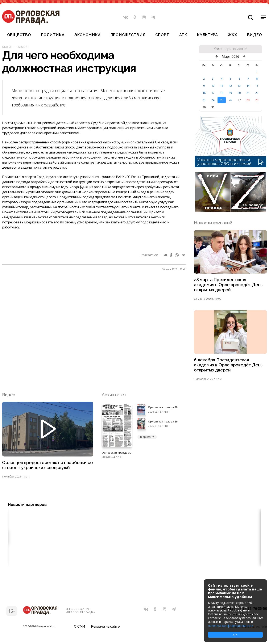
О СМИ (80, 628)
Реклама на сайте (105, 628)
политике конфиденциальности (231, 626)
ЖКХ (232, 35)
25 (222, 100)
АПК (183, 35)
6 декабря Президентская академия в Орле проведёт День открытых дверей (229, 366)
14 (248, 86)
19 (230, 93)
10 (213, 86)
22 (257, 93)
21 (248, 93)
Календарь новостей (230, 49)
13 (239, 86)
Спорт (162, 35)
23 (204, 100)
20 (239, 93)
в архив (147, 438)
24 (213, 100)
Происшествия (128, 35)
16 (204, 93)
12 (230, 86)
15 (257, 86)
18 (222, 93)
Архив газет (114, 396)
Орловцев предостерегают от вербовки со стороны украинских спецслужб (45, 467)
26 (230, 100)
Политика (53, 35)
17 (213, 93)
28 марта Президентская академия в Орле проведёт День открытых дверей (229, 285)
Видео (255, 35)
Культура (208, 35)
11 (222, 86)
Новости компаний (213, 223)
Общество (19, 35)
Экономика (87, 35)
